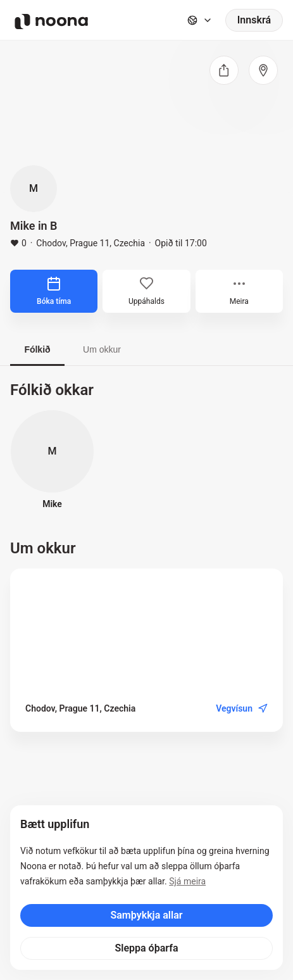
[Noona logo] (51, 22)
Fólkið (37, 349)
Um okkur (102, 349)
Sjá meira (187, 881)
